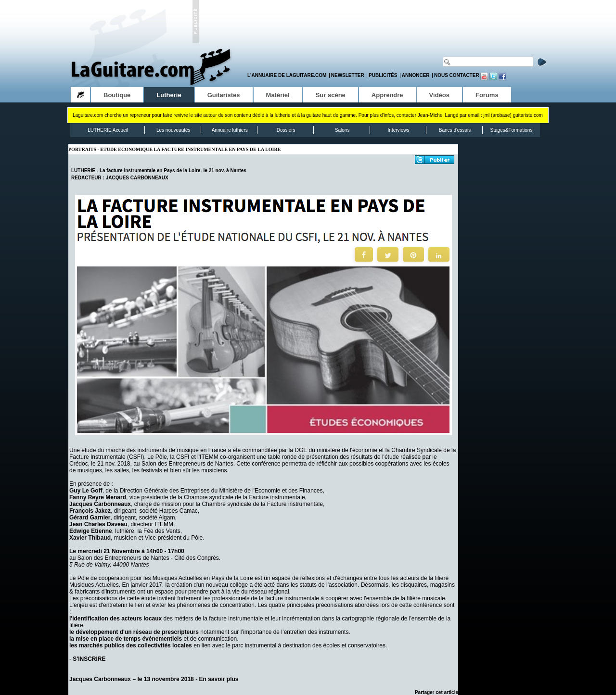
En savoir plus (218, 679)
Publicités (383, 75)
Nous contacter (457, 75)
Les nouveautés (173, 130)
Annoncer (416, 75)
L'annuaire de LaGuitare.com (287, 75)
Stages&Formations (512, 130)
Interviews (399, 130)
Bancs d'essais (455, 130)
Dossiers (286, 130)
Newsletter (348, 75)
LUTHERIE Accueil (108, 130)
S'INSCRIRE (89, 659)
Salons (342, 130)
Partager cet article (436, 692)
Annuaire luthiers (230, 130)
